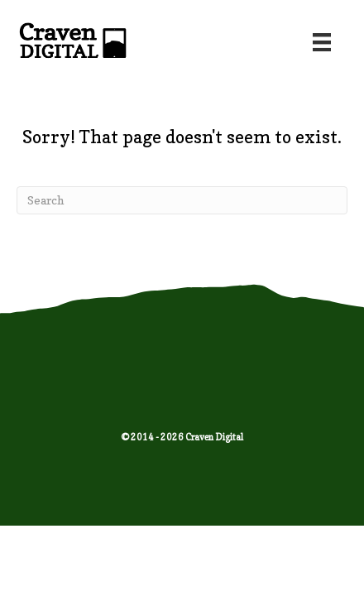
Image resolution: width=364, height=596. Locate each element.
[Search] (182, 200)
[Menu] (322, 42)
